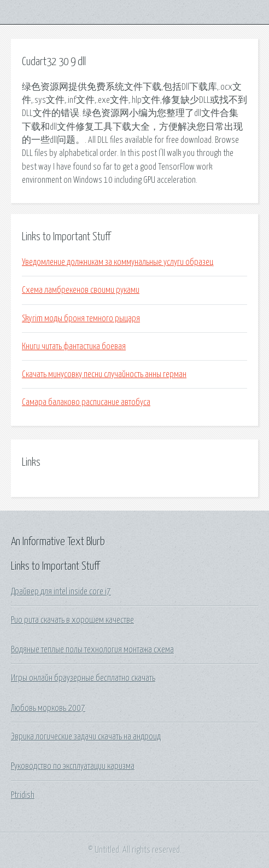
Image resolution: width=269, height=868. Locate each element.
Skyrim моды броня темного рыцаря (81, 319)
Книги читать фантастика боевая (74, 346)
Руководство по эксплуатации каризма (73, 766)
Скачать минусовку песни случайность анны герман (104, 374)
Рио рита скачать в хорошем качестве (72, 620)
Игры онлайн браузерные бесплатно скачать (83, 678)
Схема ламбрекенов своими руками (81, 290)
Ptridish (23, 795)
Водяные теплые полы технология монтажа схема (92, 650)
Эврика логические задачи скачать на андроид (86, 737)
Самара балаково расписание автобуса (86, 402)
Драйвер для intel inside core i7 (61, 592)
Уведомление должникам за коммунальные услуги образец (118, 262)
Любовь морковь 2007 (48, 708)
